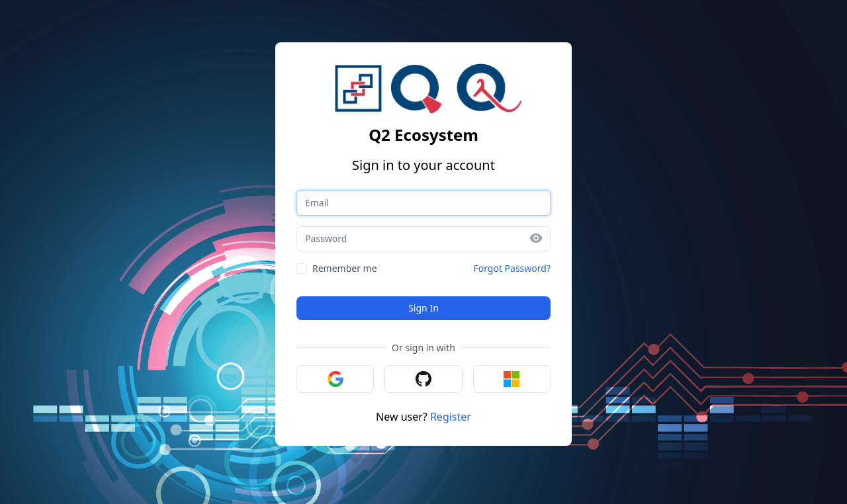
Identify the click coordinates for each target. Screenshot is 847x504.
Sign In (423, 308)
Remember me (345, 268)
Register (451, 417)
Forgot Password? (512, 268)
